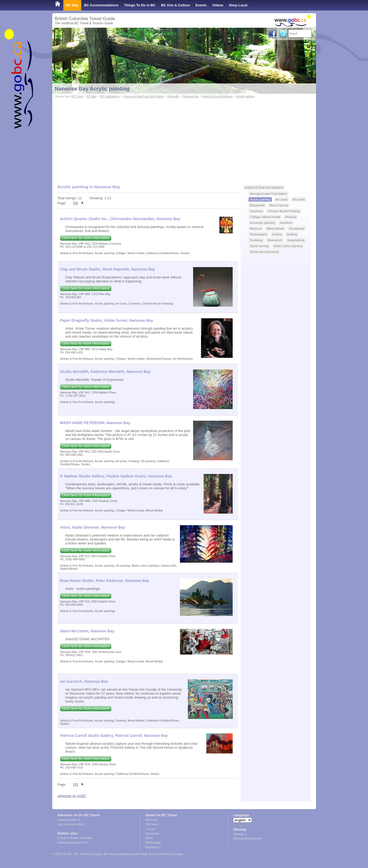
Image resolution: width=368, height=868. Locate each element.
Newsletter (152, 833)
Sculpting (256, 240)
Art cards (282, 199)
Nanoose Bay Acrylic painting (92, 89)
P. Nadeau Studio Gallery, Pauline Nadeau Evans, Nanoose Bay (116, 476)
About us (151, 820)
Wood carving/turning (264, 252)
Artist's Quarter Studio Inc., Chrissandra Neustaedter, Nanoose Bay (120, 219)
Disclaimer (152, 847)
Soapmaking (296, 240)
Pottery (277, 234)
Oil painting (297, 228)
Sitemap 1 (240, 834)
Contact (151, 829)
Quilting (292, 234)
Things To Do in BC (140, 5)
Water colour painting (288, 246)
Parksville (173, 96)
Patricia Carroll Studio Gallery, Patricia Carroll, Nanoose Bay (114, 736)
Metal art (256, 228)
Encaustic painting (262, 223)
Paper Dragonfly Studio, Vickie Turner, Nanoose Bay (107, 320)
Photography (259, 234)
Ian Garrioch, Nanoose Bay (84, 681)
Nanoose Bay (191, 96)
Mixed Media (275, 228)
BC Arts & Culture (175, 5)
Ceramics (256, 211)
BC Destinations (110, 96)
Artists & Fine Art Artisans (218, 96)
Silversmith (275, 240)
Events (201, 5)
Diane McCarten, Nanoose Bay (87, 631)
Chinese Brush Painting (284, 211)
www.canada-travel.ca (72, 842)
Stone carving (259, 246)
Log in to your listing (71, 824)
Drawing (291, 217)
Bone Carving (279, 205)
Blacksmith (257, 205)
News (149, 838)
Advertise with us (69, 820)
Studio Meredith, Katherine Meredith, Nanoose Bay (105, 372)
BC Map (72, 5)
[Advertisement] (184, 139)
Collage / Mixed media (265, 217)
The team (152, 824)
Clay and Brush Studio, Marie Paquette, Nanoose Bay (108, 269)
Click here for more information (86, 238)
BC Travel (77, 96)
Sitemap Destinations (248, 838)
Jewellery (286, 223)
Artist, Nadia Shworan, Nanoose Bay (93, 527)
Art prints (299, 199)
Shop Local (238, 5)
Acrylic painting (245, 96)
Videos (218, 5)
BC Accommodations (101, 5)
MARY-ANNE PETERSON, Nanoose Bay (95, 423)
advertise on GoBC (72, 796)
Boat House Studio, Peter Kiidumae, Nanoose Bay (105, 581)
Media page (153, 842)
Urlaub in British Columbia (75, 838)
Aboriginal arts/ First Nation (268, 194)
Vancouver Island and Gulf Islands (144, 96)
